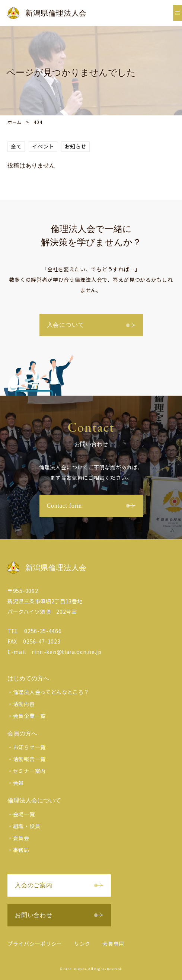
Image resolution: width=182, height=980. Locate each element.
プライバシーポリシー (35, 944)
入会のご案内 (59, 885)
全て (16, 146)
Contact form (91, 506)
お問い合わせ (59, 915)
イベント (43, 146)
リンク (82, 944)
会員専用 (113, 944)
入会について (91, 325)
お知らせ (75, 146)
